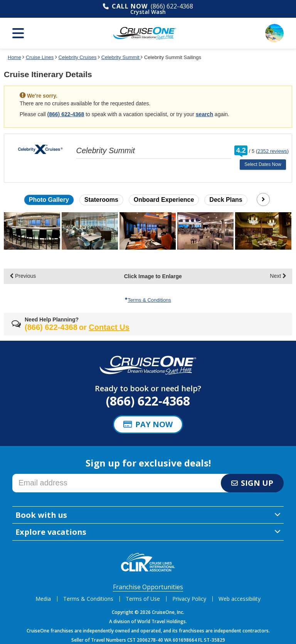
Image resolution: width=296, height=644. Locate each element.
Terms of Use (143, 599)
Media (43, 599)
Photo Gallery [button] (49, 200)
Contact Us (109, 327)
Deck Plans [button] (226, 200)
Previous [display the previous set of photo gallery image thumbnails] (23, 276)
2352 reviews (272, 151)
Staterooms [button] (101, 200)
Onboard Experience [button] (164, 200)
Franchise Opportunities (148, 587)
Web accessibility (240, 599)
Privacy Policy (189, 599)
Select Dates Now (263, 164)
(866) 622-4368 (172, 6)
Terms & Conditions (148, 300)
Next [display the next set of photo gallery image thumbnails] (278, 276)
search (204, 114)
